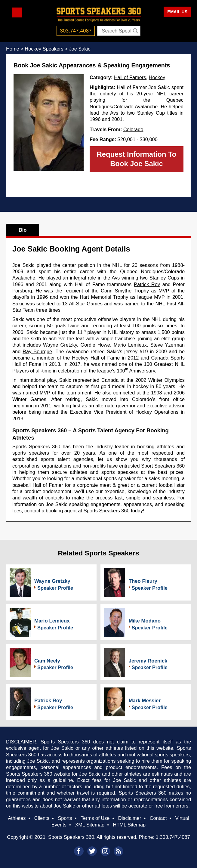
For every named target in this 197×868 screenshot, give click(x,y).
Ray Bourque (37, 351)
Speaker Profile (55, 588)
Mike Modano (145, 621)
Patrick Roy (147, 284)
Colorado (133, 129)
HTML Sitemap (129, 825)
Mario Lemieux (130, 345)
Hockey (157, 77)
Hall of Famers (130, 77)
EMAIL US (177, 12)
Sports (65, 818)
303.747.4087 (76, 31)
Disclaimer (130, 818)
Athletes (17, 818)
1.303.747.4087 (173, 837)
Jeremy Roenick (148, 661)
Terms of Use (95, 818)
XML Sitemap (90, 825)
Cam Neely (47, 661)
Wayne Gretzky (60, 345)
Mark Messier (145, 701)
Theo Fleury (143, 581)
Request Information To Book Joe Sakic (137, 159)
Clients (42, 818)
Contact (158, 818)
